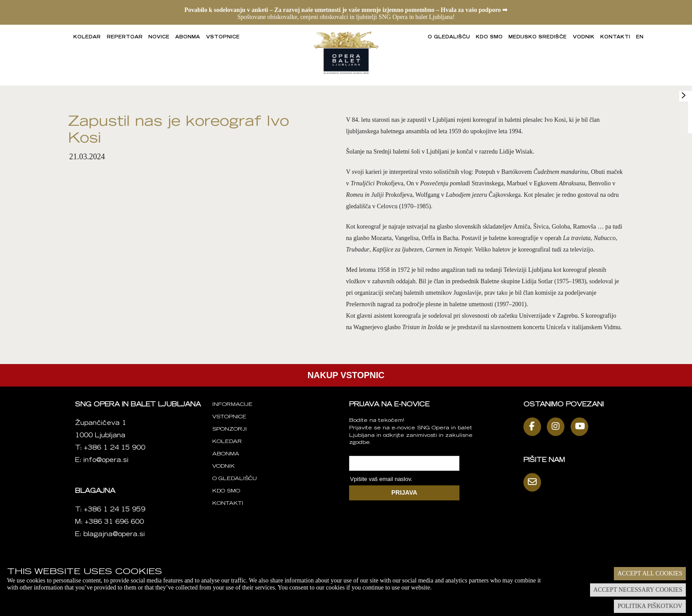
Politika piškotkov (650, 606)
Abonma (188, 38)
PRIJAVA (404, 492)
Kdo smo (489, 38)
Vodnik (584, 38)
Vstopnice (223, 38)
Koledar (87, 38)
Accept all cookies (650, 573)
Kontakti (615, 38)
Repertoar (125, 38)
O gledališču (449, 38)
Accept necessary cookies (638, 590)
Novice (159, 38)
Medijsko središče (538, 38)
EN (640, 38)
